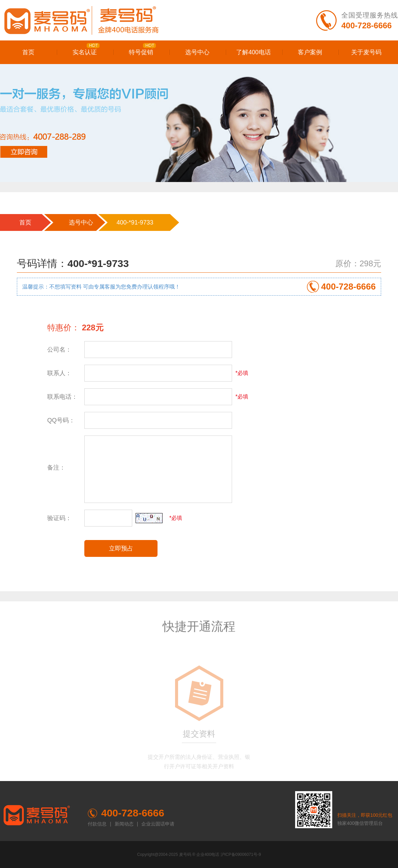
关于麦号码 (366, 52)
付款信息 (97, 824)
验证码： (59, 518)
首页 (28, 52)
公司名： (59, 350)
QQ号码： (61, 420)
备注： (56, 468)
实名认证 (86, 49)
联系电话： (62, 397)
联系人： (59, 373)
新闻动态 (124, 824)
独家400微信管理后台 (360, 823)
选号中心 (197, 52)
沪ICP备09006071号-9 (241, 855)
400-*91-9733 (135, 222)
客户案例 (310, 52)
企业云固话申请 (158, 824)
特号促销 (143, 49)
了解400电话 (253, 52)
